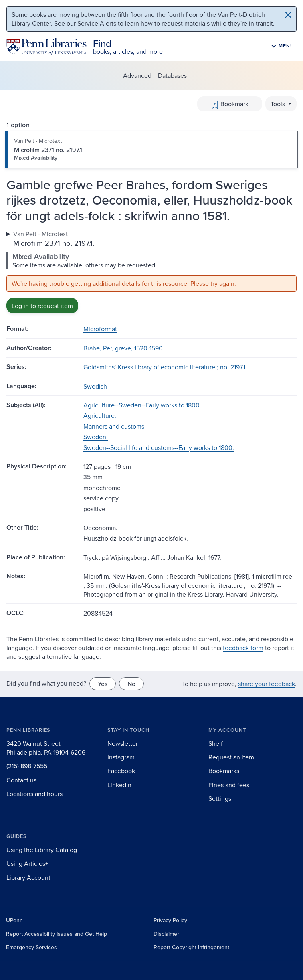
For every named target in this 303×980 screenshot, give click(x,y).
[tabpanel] (151, 271)
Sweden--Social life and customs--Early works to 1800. (159, 447)
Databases (172, 75)
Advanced (137, 75)
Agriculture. (100, 415)
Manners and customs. (115, 426)
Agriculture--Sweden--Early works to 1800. (142, 405)
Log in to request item (42, 306)
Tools (279, 104)
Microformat (100, 329)
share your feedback (267, 684)
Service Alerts (97, 23)
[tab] (151, 150)
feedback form (243, 648)
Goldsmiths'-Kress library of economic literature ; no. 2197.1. (165, 367)
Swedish (95, 386)
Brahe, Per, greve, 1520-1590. (124, 348)
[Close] (288, 15)
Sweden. (96, 437)
